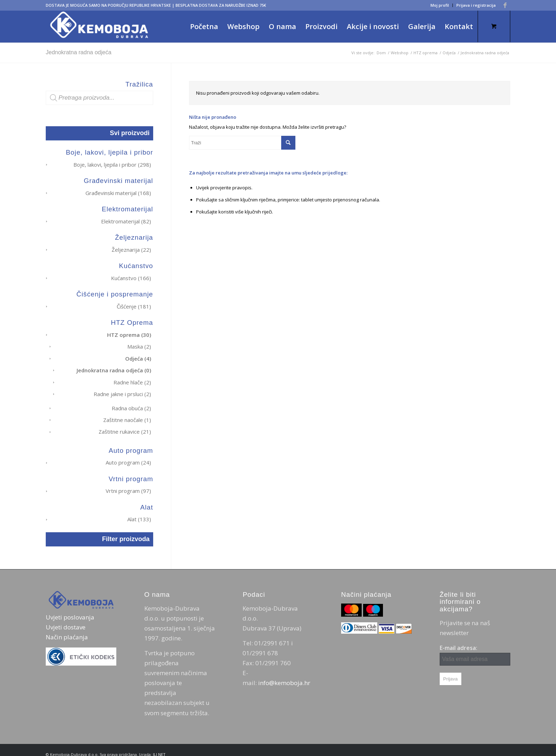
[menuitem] (440, 5)
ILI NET (159, 746)
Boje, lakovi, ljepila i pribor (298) (112, 165)
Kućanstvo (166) (131, 276)
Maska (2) (139, 343)
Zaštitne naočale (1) (127, 413)
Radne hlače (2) (132, 377)
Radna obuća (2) (131, 402)
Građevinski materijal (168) (118, 192)
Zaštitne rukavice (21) (125, 425)
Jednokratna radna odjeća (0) (114, 366)
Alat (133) (139, 511)
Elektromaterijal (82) (126, 220)
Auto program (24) (128, 455)
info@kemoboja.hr (284, 674)
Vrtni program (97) (128, 483)
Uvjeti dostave (66, 618)
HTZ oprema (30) (129, 332)
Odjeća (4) (138, 354)
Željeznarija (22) (131, 248)
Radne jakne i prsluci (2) (122, 389)
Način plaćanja (67, 628)
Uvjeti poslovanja (70, 608)
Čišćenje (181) (134, 304)
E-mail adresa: (475, 646)
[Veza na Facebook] (505, 5)
